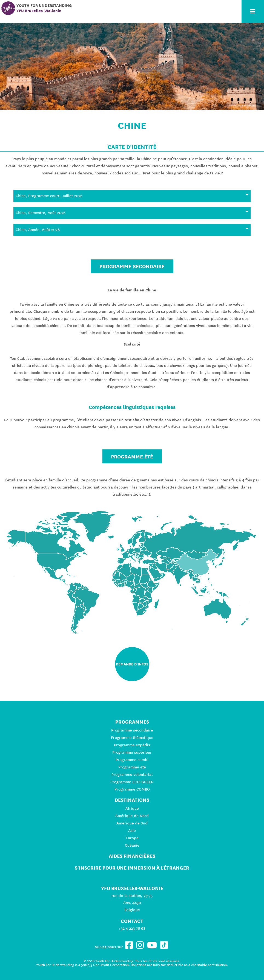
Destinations (132, 800)
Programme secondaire (132, 266)
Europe (132, 838)
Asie (132, 830)
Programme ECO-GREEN (132, 782)
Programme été (132, 457)
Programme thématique (132, 738)
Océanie (132, 845)
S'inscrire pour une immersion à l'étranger (132, 868)
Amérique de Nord (132, 816)
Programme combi (132, 760)
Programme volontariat (132, 774)
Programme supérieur (132, 752)
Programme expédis (132, 745)
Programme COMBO (132, 789)
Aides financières (132, 856)
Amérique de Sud (132, 823)
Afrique (132, 808)
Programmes (132, 722)
